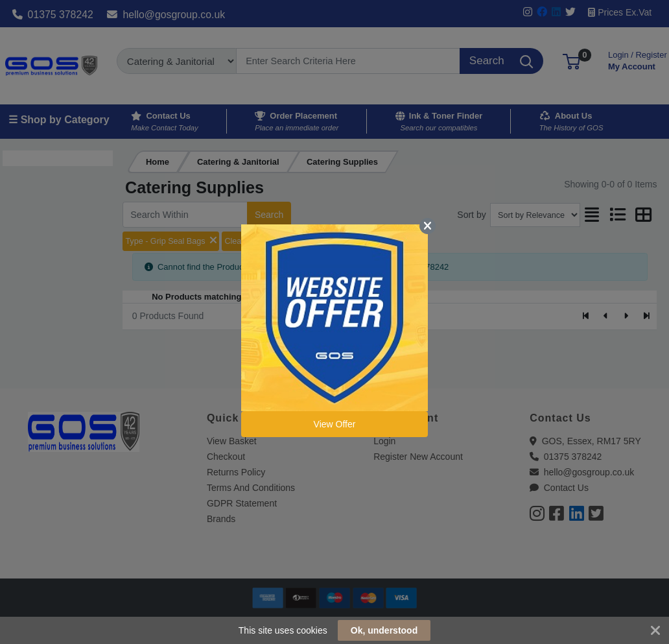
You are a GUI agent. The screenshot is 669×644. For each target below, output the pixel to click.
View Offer (335, 424)
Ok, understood (384, 630)
